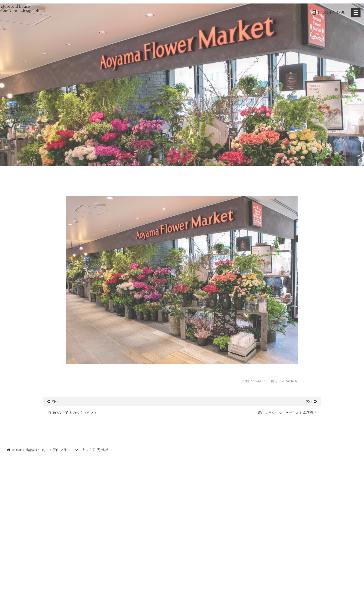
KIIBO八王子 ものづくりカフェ (72, 413)
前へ (55, 401)
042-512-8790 (332, 12)
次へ (309, 401)
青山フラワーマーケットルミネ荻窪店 (287, 413)
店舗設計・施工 (37, 450)
